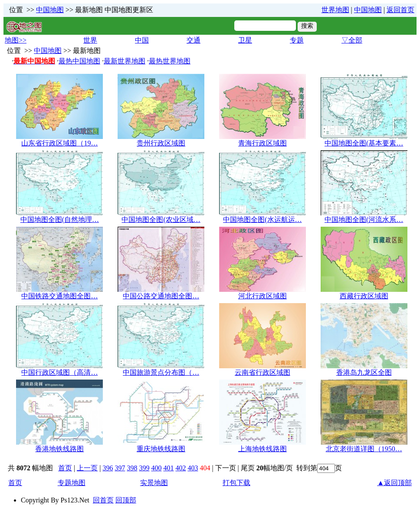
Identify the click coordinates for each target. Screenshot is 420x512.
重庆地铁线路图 (161, 449)
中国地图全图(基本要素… (364, 143)
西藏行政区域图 (364, 296)
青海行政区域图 (262, 143)
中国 (142, 40)
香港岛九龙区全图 (364, 372)
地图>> (16, 40)
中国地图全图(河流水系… (364, 220)
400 (156, 468)
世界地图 (335, 10)
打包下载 (236, 483)
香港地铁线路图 (59, 449)
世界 (90, 40)
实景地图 (154, 483)
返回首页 (400, 10)
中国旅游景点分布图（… (161, 372)
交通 (194, 40)
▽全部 (352, 40)
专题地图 (72, 483)
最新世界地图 (125, 61)
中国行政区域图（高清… (59, 372)
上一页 (87, 468)
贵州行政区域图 (161, 143)
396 (108, 468)
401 (168, 468)
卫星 (245, 40)
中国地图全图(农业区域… (161, 220)
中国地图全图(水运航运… (262, 220)
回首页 (103, 500)
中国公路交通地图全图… (161, 296)
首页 (65, 468)
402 (180, 468)
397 (120, 468)
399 (144, 468)
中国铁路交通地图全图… (59, 296)
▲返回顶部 (394, 483)
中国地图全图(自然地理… (60, 220)
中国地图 (50, 10)
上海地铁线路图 (262, 449)
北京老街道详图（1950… (364, 449)
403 (193, 468)
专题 (297, 40)
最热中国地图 (79, 61)
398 (132, 468)
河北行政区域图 (262, 296)
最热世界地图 (170, 61)
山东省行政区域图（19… (59, 143)
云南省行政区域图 (262, 372)
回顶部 (126, 500)
